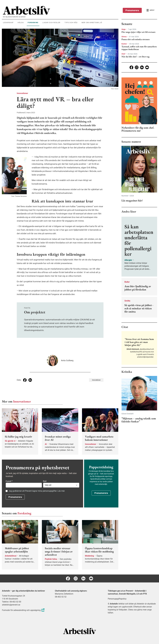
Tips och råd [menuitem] (71, 23)
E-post (9, 481)
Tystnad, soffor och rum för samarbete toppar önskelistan (139, 48)
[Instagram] (137, 67)
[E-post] (147, 67)
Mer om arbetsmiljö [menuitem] (92, 23)
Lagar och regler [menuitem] (51, 23)
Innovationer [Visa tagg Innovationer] (96, 380)
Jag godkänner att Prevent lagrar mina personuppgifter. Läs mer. (37, 491)
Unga (124, 29)
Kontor (124, 44)
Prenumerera (132, 10)
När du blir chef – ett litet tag (135, 57)
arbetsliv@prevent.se (11, 605)
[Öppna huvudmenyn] (150, 10)
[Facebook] (131, 67)
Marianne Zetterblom (64, 594)
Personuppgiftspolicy (117, 599)
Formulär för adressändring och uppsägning (24, 610)
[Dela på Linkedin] (30, 380)
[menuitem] (61, 10)
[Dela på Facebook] (25, 380)
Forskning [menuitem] (33, 23)
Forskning (24, 513)
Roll (45, 481)
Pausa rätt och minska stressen (136, 39)
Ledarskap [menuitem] (8, 23)
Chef (124, 54)
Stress (124, 37)
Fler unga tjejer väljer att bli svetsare (139, 32)
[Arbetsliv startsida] (80, 631)
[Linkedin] (142, 67)
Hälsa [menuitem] (21, 23)
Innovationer (22, 93)
